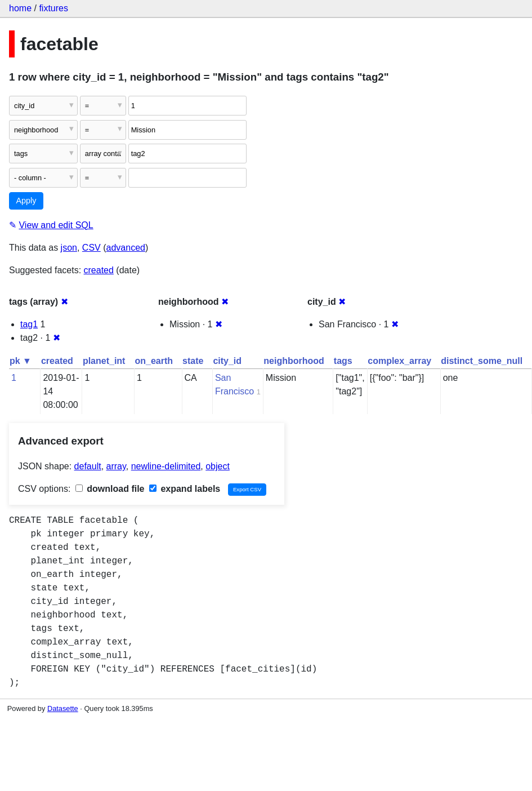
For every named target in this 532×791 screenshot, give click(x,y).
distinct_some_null (482, 361)
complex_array (399, 361)
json (69, 248)
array (116, 466)
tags (343, 361)
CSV (91, 248)
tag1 (29, 324)
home (20, 8)
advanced (126, 248)
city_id (227, 361)
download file (110, 489)
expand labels (185, 489)
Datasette (63, 708)
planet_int (104, 361)
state (193, 361)
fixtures (53, 8)
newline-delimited (166, 466)
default (88, 466)
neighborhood (294, 361)
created (99, 270)
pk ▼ (21, 361)
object (218, 466)
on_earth (154, 361)
